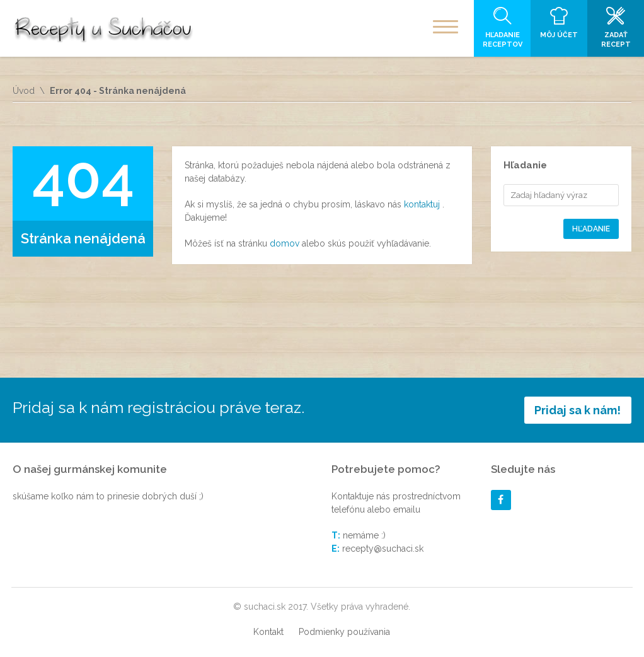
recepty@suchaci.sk (383, 549)
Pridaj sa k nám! (578, 410)
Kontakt (268, 632)
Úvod (24, 91)
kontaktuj (423, 204)
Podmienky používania (344, 632)
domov (286, 243)
